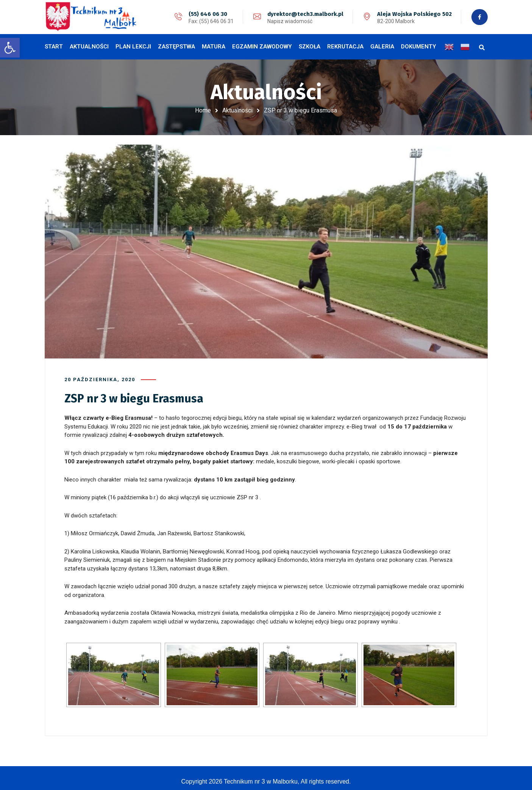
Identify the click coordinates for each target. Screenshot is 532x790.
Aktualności (237, 110)
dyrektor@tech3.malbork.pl (305, 14)
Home (203, 110)
